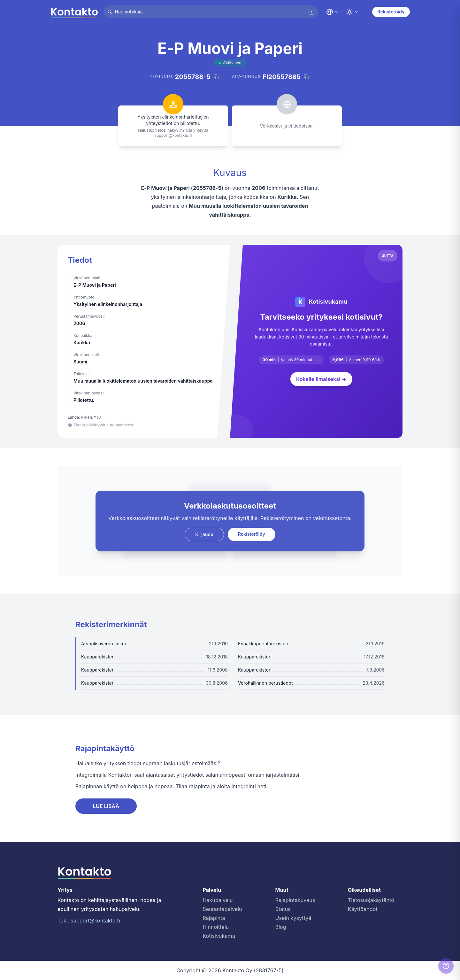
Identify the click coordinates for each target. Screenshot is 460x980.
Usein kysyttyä (293, 918)
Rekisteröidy (391, 12)
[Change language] (333, 12)
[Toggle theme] (352, 12)
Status (283, 909)
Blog (281, 927)
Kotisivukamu (219, 936)
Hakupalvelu (218, 900)
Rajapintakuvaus (295, 900)
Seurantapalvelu (222, 909)
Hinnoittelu (216, 927)
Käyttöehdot (363, 909)
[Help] (446, 966)
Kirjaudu (204, 534)
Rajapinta (214, 918)
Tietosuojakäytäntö (371, 900)
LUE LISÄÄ (106, 806)
